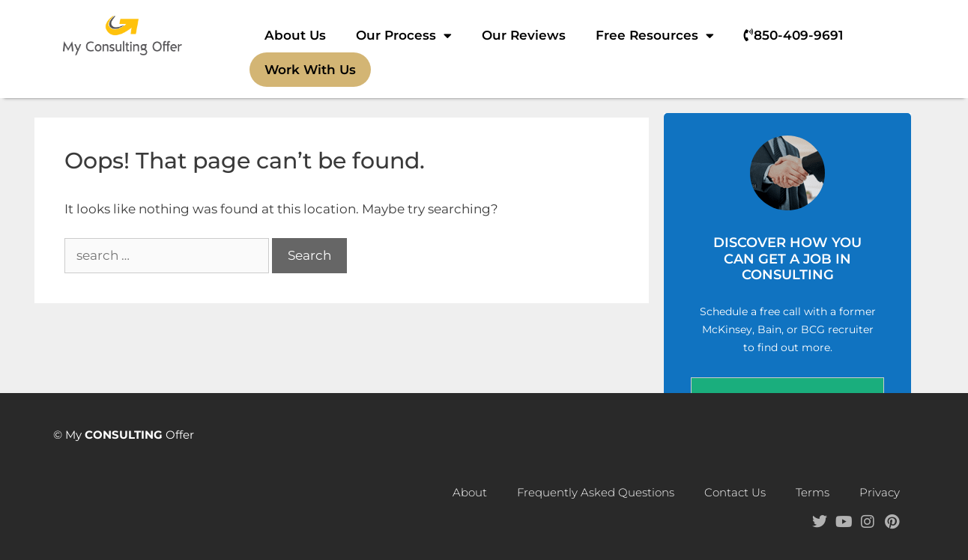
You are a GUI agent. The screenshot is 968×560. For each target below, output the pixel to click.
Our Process (404, 36)
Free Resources (655, 36)
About (470, 492)
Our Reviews (524, 35)
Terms (813, 492)
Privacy (880, 492)
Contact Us (735, 492)
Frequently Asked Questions (596, 492)
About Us (295, 35)
